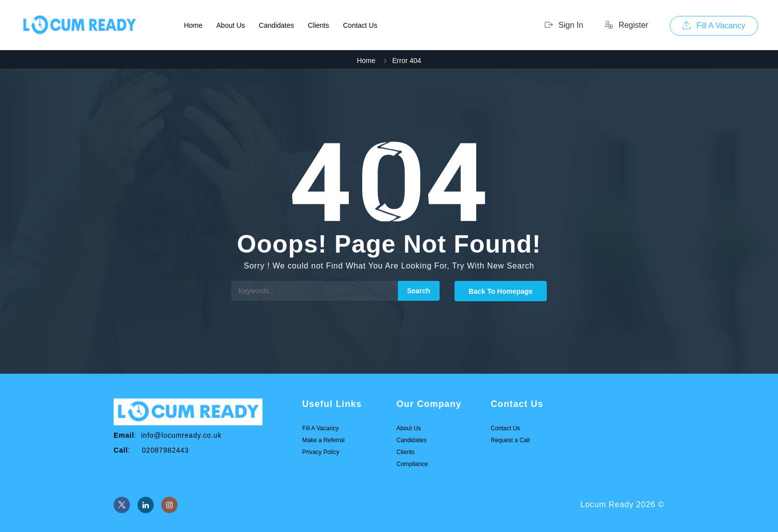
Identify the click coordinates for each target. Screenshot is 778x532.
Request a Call (510, 440)
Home (193, 25)
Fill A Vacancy (714, 26)
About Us (231, 25)
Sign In (564, 25)
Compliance (412, 464)
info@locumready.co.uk (181, 435)
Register (626, 25)
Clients (318, 25)
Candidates (277, 25)
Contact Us (360, 25)
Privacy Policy (321, 452)
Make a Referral (323, 440)
